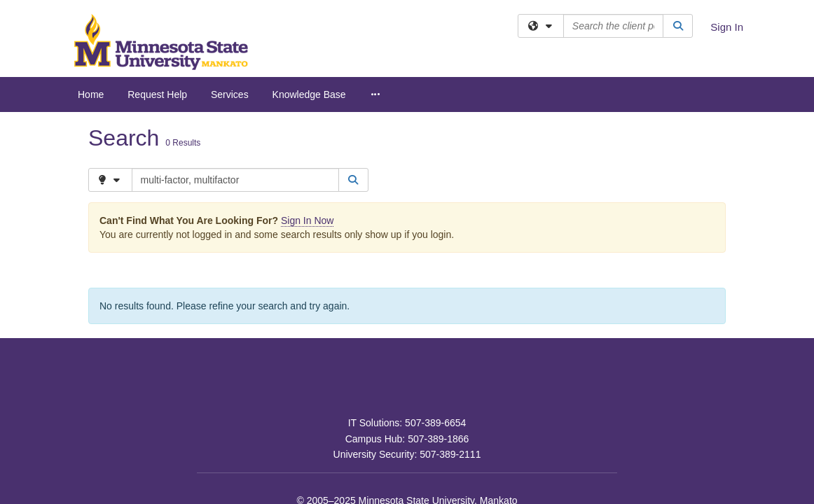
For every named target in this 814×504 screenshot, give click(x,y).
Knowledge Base (309, 94)
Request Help (157, 94)
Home (91, 94)
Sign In (727, 27)
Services (230, 94)
